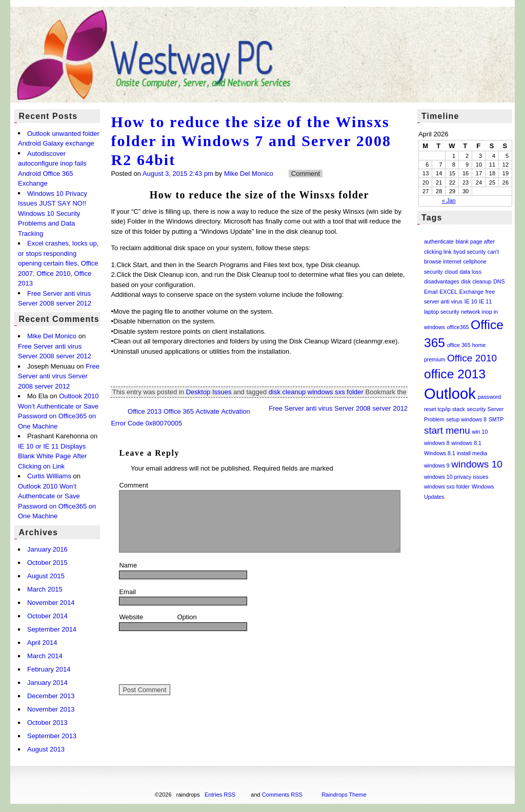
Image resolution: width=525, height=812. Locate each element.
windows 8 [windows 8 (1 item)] (437, 443)
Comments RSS (282, 795)
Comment (133, 485)
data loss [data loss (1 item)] (470, 272)
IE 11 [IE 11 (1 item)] (485, 301)
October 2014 (47, 616)
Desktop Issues (209, 392)
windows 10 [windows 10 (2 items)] (477, 464)
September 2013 (52, 736)
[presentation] (197, 658)
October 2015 (47, 563)
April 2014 (42, 643)
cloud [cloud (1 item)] (451, 272)
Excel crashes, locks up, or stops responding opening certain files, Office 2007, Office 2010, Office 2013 (58, 263)
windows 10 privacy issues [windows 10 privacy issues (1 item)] (456, 477)
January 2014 (47, 683)
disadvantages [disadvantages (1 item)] (442, 281)
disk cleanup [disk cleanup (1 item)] (476, 281)
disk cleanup (287, 392)
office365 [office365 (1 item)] (458, 327)
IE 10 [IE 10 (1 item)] (471, 301)
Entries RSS (220, 795)
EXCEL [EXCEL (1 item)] (448, 292)
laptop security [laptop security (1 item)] (442, 312)
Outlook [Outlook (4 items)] (450, 393)
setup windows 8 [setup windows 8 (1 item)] (466, 419)
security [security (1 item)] (477, 409)
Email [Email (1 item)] (431, 292)
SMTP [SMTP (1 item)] (496, 419)
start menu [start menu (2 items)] (447, 430)
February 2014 (49, 669)
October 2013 (47, 723)
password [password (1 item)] (490, 397)
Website (131, 617)
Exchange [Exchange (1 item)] (471, 292)
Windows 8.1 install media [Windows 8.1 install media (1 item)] (456, 453)
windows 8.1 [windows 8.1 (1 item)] (466, 443)
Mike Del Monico (249, 174)
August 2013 (46, 749)
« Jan (449, 200)
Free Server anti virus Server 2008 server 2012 (59, 376)
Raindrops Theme (344, 795)
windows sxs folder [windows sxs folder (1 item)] (447, 486)
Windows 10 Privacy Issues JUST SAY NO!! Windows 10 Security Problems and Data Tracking (53, 214)
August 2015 (46, 576)
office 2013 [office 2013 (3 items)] (455, 374)
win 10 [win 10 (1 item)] (480, 432)
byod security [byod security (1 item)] (469, 252)
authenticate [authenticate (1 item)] (439, 241)
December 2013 (51, 696)
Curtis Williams (49, 476)
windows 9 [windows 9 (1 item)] (437, 465)
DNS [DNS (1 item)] (499, 281)
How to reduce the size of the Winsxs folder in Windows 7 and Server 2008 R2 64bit (251, 141)
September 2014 (52, 629)
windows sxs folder (336, 392)
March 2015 (45, 589)
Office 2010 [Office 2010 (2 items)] (472, 358)
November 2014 (51, 603)
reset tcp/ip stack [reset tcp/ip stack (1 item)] (445, 409)
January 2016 (47, 549)
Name (153, 564)
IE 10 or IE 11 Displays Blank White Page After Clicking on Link (52, 456)
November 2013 (51, 709)
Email (153, 591)
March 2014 (45, 656)
